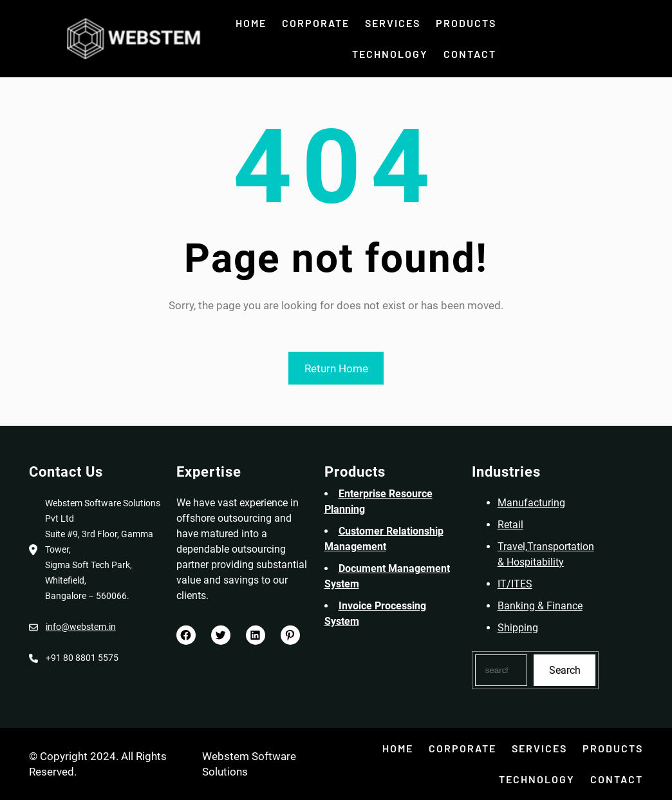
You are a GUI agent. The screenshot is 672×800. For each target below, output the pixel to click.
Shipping (524, 628)
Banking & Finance (546, 606)
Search (571, 670)
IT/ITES (521, 584)
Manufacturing (538, 503)
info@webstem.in (74, 627)
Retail (517, 525)
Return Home (336, 368)
